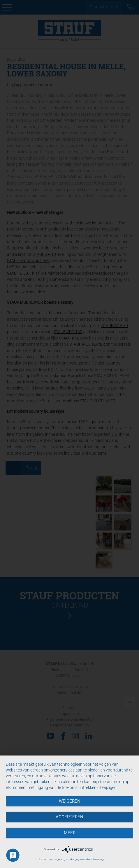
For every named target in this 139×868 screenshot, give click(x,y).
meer (70, 833)
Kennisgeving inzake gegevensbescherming (76, 859)
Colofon (41, 859)
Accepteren (69, 817)
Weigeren (70, 801)
